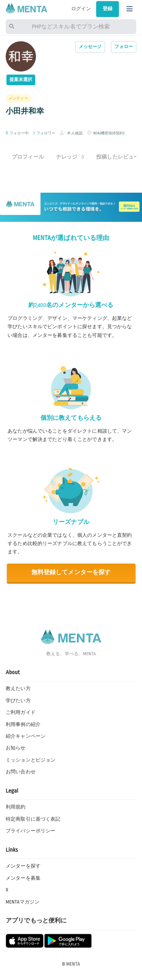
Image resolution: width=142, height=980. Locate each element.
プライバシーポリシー (30, 831)
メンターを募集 (23, 878)
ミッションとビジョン (30, 760)
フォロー (124, 47)
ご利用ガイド (21, 712)
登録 (108, 9)
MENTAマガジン (23, 902)
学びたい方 (18, 701)
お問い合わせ (21, 772)
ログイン (81, 9)
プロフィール (28, 157)
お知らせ (16, 748)
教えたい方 (18, 689)
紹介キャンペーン (26, 736)
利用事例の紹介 (23, 724)
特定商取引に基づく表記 (33, 819)
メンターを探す (23, 866)
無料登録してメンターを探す (71, 573)
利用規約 (16, 807)
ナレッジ (70, 157)
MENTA (73, 964)
